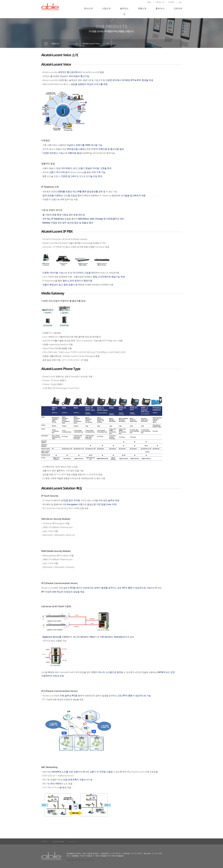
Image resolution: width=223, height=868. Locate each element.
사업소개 (106, 8)
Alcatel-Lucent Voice (91, 44)
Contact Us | (74, 841)
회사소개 (88, 8)
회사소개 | (46, 841)
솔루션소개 (124, 11)
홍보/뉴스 (160, 8)
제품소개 (142, 8)
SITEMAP (171, 2)
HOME (150, 2)
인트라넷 (178, 8)
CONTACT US (161, 2)
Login (179, 2)
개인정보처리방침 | (59, 841)
